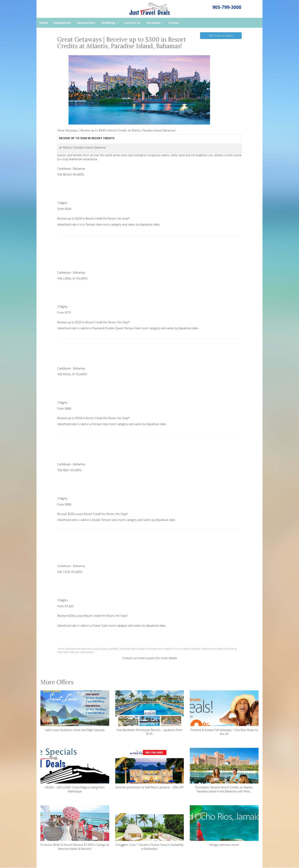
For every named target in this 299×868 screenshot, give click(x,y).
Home (44, 23)
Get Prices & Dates (221, 36)
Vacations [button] (154, 23)
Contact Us (132, 23)
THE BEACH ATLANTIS (71, 175)
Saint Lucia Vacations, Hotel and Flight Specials (75, 711)
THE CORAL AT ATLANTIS (72, 278)
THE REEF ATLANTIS (69, 470)
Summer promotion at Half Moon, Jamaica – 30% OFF (150, 769)
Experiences (62, 23)
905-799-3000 (227, 7)
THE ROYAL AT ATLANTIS (72, 374)
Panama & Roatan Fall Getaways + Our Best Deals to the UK (224, 713)
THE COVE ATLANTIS (70, 572)
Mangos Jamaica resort (224, 826)
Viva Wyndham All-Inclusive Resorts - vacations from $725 (150, 713)
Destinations (86, 23)
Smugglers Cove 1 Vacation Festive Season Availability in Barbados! (150, 828)
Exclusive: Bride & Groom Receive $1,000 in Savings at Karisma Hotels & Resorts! (75, 828)
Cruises (174, 23)
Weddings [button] (110, 23)
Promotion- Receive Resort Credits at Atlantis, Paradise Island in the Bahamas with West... (224, 770)
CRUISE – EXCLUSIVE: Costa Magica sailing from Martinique (75, 770)
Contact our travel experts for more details (150, 658)
